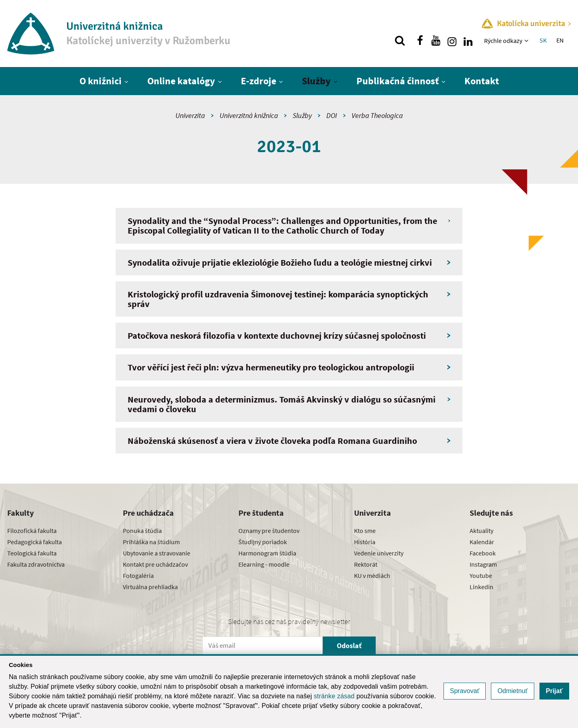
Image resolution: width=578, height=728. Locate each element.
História (365, 542)
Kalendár (482, 542)
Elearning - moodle (264, 564)
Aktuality (481, 531)
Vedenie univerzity (379, 553)
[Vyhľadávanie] (400, 41)
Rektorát (366, 564)
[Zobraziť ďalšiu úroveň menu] (527, 41)
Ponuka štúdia (142, 531)
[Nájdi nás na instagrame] (452, 41)
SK (543, 40)
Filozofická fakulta (32, 531)
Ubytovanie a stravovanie (157, 553)
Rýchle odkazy (503, 41)
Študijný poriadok (263, 542)
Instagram (483, 564)
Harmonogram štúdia (267, 553)
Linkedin (481, 587)
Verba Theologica (377, 115)
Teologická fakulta (32, 553)
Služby (316, 81)
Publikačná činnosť (398, 81)
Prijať (554, 691)
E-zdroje (258, 81)
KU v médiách (372, 575)
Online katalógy (181, 81)
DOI (332, 115)
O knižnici (101, 81)
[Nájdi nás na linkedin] (468, 41)
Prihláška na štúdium (151, 542)
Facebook (483, 553)
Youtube (481, 575)
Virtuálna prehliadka (150, 587)
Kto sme (365, 531)
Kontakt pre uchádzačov (155, 564)
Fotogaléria (138, 575)
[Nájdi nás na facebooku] (420, 41)
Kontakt (482, 81)
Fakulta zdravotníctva (36, 564)
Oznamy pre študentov (269, 531)
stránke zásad (334, 696)
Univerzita (190, 115)
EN (560, 40)
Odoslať (349, 646)
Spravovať (465, 691)
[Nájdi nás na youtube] (436, 41)
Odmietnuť (512, 691)
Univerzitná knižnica (249, 115)
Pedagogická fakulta (35, 542)
